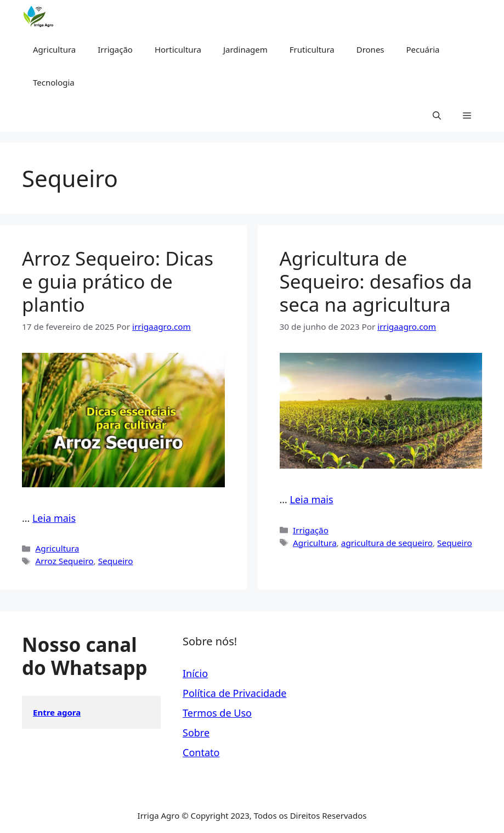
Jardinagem (245, 49)
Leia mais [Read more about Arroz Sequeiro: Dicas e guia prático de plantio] (54, 518)
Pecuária (423, 49)
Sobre (196, 733)
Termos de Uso (217, 713)
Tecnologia (54, 82)
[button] (437, 115)
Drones (370, 49)
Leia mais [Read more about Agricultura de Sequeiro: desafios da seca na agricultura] (311, 499)
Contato (201, 752)
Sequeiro (116, 561)
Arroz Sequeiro (64, 561)
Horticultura (178, 49)
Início (195, 673)
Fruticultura (312, 49)
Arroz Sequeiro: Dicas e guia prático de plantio (118, 281)
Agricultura (54, 49)
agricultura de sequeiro (387, 543)
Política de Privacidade (234, 693)
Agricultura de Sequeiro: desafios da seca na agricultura (376, 281)
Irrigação (115, 49)
